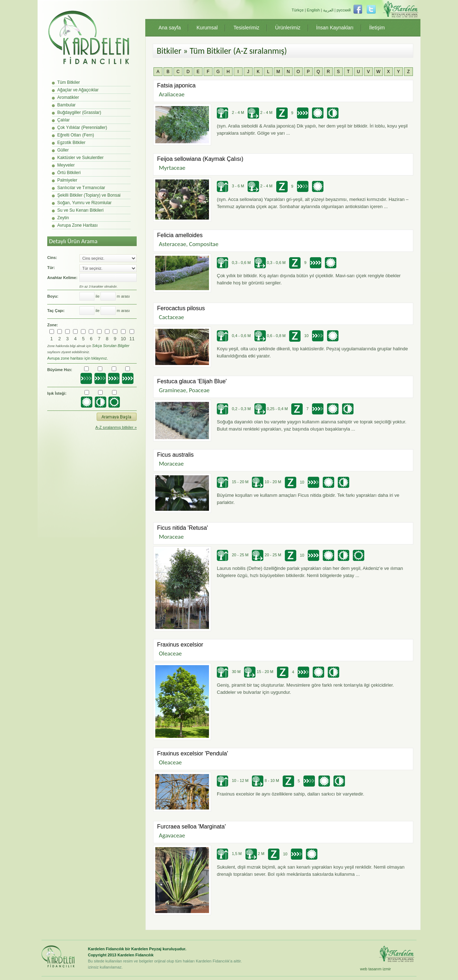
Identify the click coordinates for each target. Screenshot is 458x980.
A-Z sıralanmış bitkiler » (116, 427)
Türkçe (298, 10)
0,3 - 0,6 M (234, 263)
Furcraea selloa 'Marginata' (191, 827)
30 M (229, 672)
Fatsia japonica (176, 85)
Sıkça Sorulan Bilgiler (111, 346)
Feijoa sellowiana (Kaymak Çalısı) (200, 159)
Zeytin (63, 218)
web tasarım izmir (375, 969)
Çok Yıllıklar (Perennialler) (82, 128)
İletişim (377, 28)
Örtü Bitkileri (69, 173)
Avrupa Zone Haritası (77, 225)
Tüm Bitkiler (69, 82)
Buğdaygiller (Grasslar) (79, 112)
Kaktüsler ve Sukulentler (80, 158)
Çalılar (64, 120)
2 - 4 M (230, 112)
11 (132, 339)
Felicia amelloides (180, 235)
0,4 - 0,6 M (234, 336)
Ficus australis (175, 455)
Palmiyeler (67, 180)
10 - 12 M (233, 780)
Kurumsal (207, 28)
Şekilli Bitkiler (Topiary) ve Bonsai (89, 195)
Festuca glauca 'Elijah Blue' (192, 381)
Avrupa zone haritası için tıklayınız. (78, 358)
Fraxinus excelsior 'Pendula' (193, 753)
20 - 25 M (233, 555)
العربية (328, 10)
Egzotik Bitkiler (71, 143)
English (313, 10)
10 (123, 339)
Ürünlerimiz (288, 28)
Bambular (66, 105)
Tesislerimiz (246, 28)
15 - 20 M (233, 482)
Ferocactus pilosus (181, 308)
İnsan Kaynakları (335, 28)
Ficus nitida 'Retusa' (182, 528)
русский (344, 10)
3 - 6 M (230, 186)
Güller (63, 150)
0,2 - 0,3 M (234, 409)
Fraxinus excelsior (180, 645)
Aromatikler (68, 97)
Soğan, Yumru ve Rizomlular (84, 203)
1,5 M (229, 854)
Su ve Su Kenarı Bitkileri (80, 210)
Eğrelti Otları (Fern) (76, 135)
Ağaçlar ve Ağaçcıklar (78, 90)
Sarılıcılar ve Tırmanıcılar (81, 188)
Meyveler (66, 165)
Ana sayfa (170, 28)
